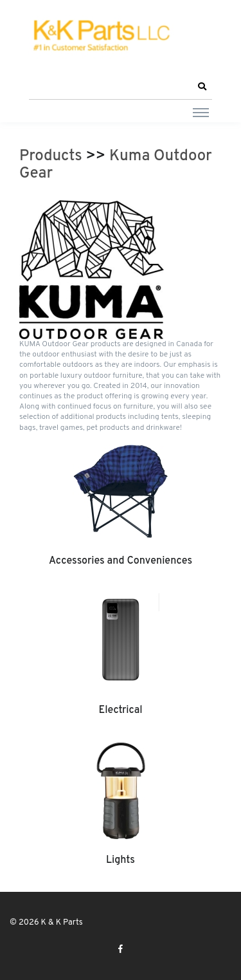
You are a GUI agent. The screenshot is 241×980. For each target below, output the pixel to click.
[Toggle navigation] (201, 112)
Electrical (120, 710)
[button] (202, 87)
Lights (121, 860)
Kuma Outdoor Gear (116, 165)
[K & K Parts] (100, 36)
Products (51, 156)
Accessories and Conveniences (121, 561)
